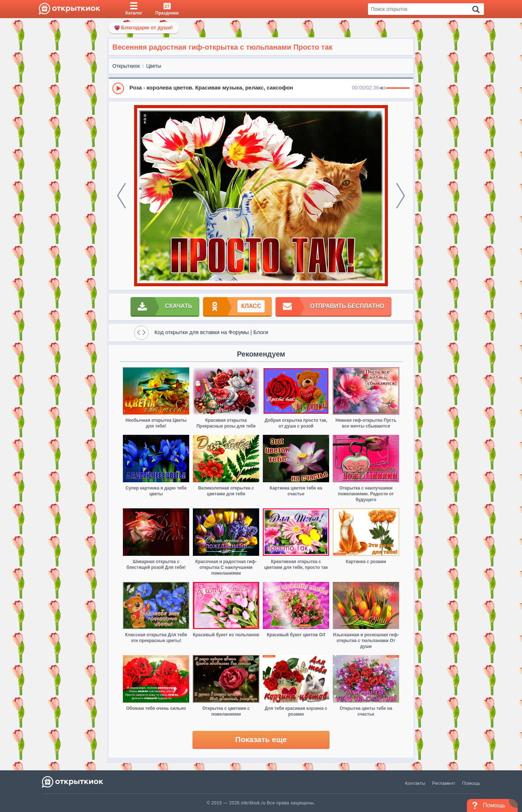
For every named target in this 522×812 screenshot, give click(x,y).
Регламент (444, 783)
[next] (401, 196)
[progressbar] (398, 88)
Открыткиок (126, 66)
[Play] (118, 88)
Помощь (471, 783)
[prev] (121, 196)
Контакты (415, 783)
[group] (261, 88)
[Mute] (382, 88)
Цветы (154, 66)
